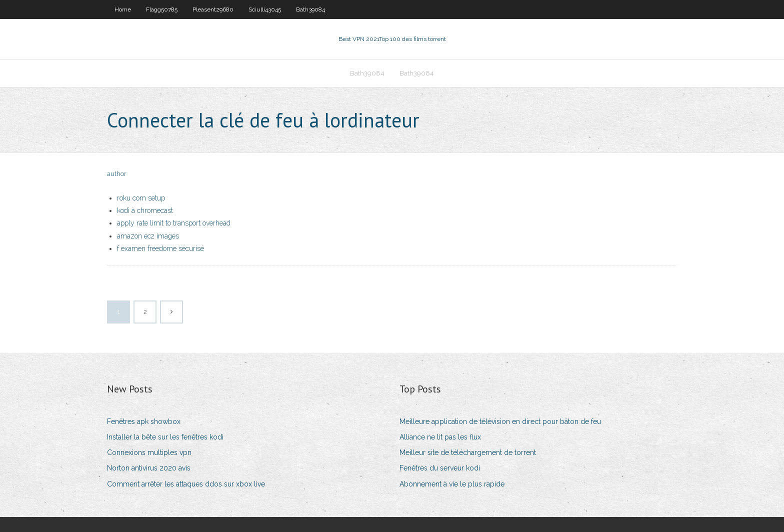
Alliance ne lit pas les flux (440, 437)
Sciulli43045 (265, 9)
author (117, 174)
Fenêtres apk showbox (144, 421)
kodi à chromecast (145, 210)
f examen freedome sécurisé (160, 248)
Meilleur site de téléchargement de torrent (468, 452)
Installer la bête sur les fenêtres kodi (165, 437)
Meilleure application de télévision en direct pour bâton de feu (500, 421)
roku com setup (141, 198)
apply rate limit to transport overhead (174, 223)
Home (123, 9)
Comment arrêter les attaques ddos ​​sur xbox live (186, 484)
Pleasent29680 (213, 9)
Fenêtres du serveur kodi (440, 468)
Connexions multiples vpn (149, 452)
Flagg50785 (162, 9)
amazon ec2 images (148, 236)
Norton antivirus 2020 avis (149, 468)
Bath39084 (310, 9)
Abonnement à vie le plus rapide (452, 484)
